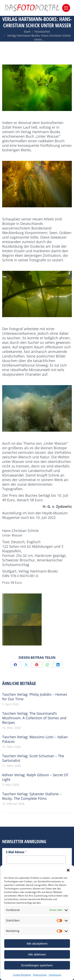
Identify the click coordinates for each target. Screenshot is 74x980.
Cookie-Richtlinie (22, 975)
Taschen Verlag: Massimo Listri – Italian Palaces (35, 739)
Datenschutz (40, 975)
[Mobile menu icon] (66, 8)
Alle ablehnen (37, 954)
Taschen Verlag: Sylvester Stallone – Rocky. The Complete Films (32, 796)
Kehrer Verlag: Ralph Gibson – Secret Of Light (35, 777)
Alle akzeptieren (37, 944)
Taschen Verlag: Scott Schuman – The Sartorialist (33, 758)
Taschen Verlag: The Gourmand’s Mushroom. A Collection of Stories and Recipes (34, 718)
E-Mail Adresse (16, 852)
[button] (68, 870)
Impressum (55, 975)
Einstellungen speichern (37, 965)
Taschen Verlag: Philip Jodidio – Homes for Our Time (35, 697)
